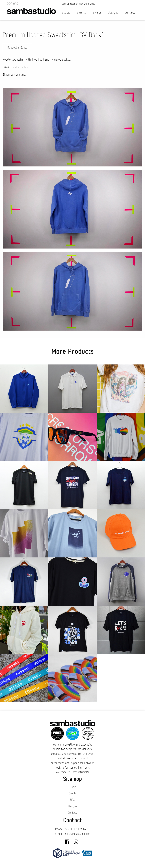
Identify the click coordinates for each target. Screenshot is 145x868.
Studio (66, 13)
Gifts (72, 800)
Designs (113, 13)
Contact (130, 13)
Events (81, 13)
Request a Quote (17, 48)
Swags (97, 13)
